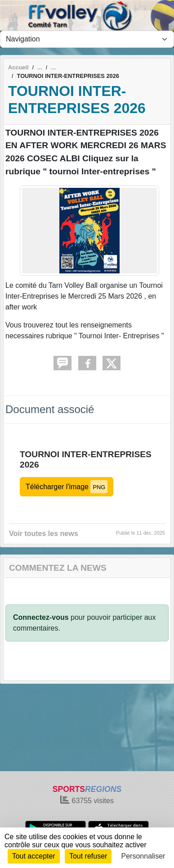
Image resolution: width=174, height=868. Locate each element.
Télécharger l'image (67, 487)
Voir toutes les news (44, 534)
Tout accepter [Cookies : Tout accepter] (34, 856)
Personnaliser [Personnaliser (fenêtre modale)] (143, 856)
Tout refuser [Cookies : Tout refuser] (88, 856)
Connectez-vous (41, 617)
